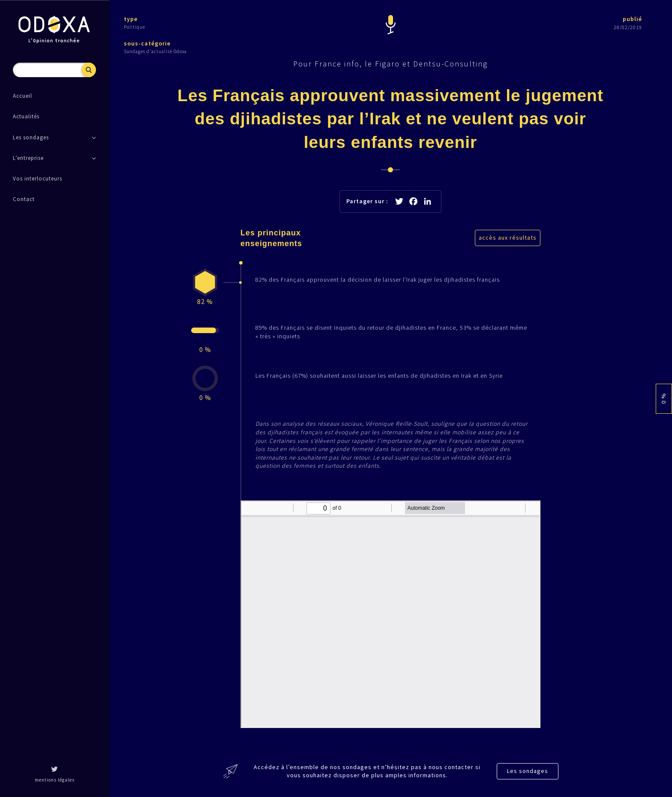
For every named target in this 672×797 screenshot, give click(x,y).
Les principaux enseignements (271, 238)
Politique (135, 27)
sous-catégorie (147, 43)
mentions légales (55, 780)
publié (632, 19)
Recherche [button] (89, 70)
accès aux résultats (508, 238)
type (131, 19)
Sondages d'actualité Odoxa (155, 51)
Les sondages (528, 771)
